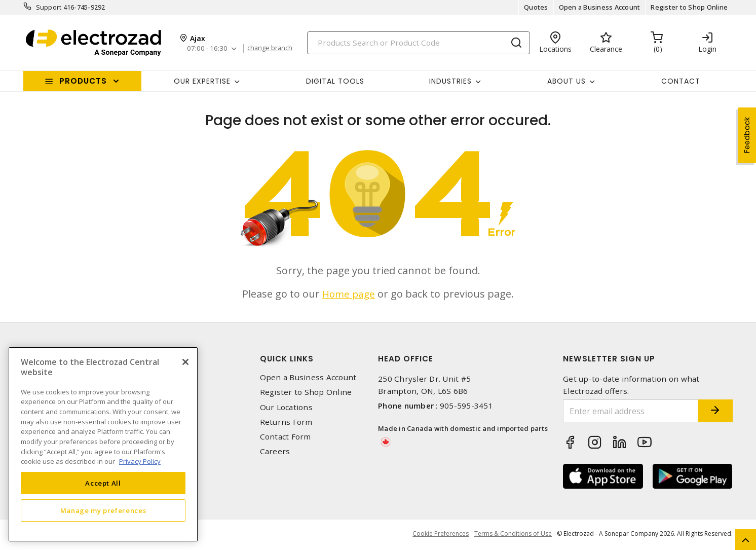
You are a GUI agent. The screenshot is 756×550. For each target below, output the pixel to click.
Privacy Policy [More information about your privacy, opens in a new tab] (140, 461)
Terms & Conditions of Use (513, 535)
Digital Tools (335, 81)
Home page (349, 294)
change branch (273, 48)
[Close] (185, 362)
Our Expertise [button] (202, 81)
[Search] (419, 43)
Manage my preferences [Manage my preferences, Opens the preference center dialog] (103, 510)
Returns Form (286, 422)
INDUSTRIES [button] (450, 81)
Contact (681, 81)
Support (49, 7)
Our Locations (286, 407)
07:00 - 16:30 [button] (208, 48)
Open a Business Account (600, 7)
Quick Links (287, 359)
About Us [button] (566, 81)
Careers (275, 451)
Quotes (536, 7)
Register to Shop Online (689, 7)
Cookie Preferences (439, 535)
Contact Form (286, 437)
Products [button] (83, 81)
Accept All (103, 483)
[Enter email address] (623, 411)
